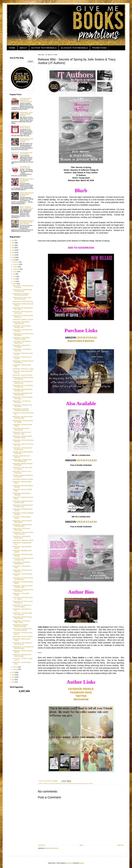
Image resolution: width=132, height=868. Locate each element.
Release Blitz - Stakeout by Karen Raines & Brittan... (22, 655)
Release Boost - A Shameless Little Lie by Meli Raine (23, 290)
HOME (12, 48)
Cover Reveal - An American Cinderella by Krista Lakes (21, 410)
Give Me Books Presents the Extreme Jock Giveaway (27, 140)
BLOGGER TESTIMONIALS (74, 48)
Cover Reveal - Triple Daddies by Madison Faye (22, 342)
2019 (13, 257)
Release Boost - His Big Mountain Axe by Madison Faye (22, 460)
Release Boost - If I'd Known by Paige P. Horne (22, 622)
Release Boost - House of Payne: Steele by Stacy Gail (26, 114)
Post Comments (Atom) (52, 848)
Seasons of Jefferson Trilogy (69, 783)
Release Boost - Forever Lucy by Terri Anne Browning (22, 298)
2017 (13, 672)
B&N (70, 341)
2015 (13, 677)
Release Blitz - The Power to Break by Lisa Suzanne (23, 614)
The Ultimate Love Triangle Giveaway (25, 167)
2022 (13, 250)
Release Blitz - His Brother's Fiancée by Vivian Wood (23, 378)
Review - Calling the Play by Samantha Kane (26, 208)
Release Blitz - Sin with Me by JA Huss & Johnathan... (22, 606)
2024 (13, 245)
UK (84, 338)
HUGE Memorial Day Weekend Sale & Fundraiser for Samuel (26, 100)
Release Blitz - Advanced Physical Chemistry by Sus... (22, 525)
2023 (13, 248)
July (14, 274)
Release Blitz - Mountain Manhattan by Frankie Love (23, 390)
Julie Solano (52, 783)
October (16, 267)
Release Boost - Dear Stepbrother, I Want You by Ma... (23, 644)
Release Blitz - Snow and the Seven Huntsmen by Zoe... (23, 586)
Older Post (121, 845)
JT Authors (45, 783)
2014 (13, 680)
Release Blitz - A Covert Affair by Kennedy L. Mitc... (22, 327)
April (15, 281)
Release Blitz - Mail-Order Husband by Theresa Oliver (23, 417)
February (16, 667)
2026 (13, 240)
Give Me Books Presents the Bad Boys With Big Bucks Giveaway (27, 222)
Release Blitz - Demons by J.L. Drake (23, 369)
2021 (13, 253)
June (15, 276)
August (15, 272)
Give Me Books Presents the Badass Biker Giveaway (27, 194)
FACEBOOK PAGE (81, 692)
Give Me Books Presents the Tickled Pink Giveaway (27, 181)
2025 (13, 243)
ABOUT (23, 48)
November (16, 264)
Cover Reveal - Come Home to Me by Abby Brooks (22, 449)
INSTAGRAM (81, 699)
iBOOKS (89, 341)
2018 (13, 260)
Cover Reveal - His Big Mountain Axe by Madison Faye (23, 559)
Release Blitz (58, 783)
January (16, 669)
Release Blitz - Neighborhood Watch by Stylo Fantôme (23, 502)
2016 (13, 675)
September (16, 269)
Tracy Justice (89, 783)
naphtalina (69, 863)
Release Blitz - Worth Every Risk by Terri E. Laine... (23, 312)
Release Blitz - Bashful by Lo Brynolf (23, 320)
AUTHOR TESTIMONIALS (44, 48)
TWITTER (81, 696)
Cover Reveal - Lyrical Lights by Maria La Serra (22, 537)
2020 (13, 255)
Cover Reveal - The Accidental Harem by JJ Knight (21, 338)
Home (81, 845)
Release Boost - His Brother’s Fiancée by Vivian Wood (21, 294)
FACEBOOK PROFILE (81, 689)
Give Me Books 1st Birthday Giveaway (25, 127)
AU (95, 338)
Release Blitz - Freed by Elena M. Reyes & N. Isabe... (22, 433)
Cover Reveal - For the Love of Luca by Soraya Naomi (23, 579)
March (15, 284)
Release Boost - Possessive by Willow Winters (21, 529)
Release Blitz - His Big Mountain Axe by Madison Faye (23, 506)
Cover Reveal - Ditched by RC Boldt (23, 479)
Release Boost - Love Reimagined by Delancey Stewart (23, 648)
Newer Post (42, 845)
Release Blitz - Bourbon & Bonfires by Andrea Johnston (22, 437)
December (16, 262)
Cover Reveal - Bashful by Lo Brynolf (23, 540)
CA (90, 338)
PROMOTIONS (99, 48)
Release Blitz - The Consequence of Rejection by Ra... (23, 382)
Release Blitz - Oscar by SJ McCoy (23, 375)
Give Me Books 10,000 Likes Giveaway (26, 153)
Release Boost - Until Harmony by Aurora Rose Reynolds (22, 629)
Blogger (82, 863)
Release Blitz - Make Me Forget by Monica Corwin (22, 618)
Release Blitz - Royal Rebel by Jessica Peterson (21, 323)
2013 (13, 682)
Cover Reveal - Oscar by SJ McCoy (23, 637)
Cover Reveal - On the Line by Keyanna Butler (21, 429)
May (15, 279)
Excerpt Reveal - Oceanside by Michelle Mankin (21, 563)
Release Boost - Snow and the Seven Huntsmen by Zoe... (23, 533)
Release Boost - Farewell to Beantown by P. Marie (20, 626)
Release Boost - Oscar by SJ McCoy (23, 302)
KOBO (79, 341)
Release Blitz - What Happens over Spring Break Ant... (23, 394)
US (78, 338)
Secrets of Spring (81, 783)
